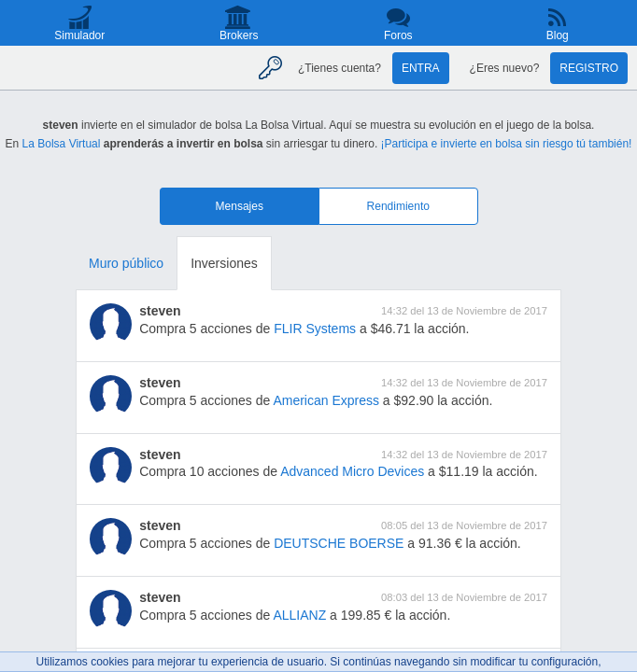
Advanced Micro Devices (352, 471)
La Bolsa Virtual (62, 144)
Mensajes (240, 206)
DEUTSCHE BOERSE (339, 543)
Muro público (126, 263)
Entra (421, 68)
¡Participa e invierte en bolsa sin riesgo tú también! (507, 144)
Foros (398, 35)
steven (160, 311)
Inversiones (224, 263)
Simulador (79, 35)
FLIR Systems (315, 329)
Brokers (239, 35)
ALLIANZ (299, 615)
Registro (589, 68)
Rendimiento (398, 206)
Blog (558, 35)
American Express (326, 400)
